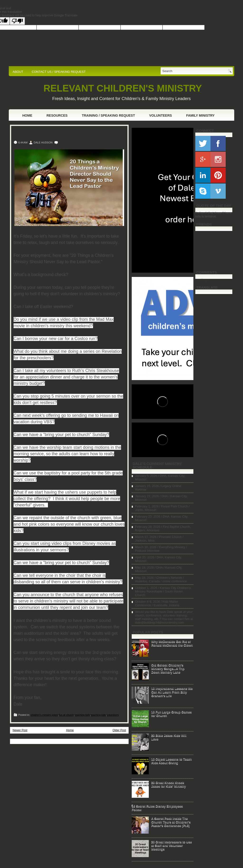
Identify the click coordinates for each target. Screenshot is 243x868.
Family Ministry (200, 115)
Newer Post (20, 730)
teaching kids (98, 715)
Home (27, 115)
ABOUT (18, 72)
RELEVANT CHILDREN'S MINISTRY (123, 88)
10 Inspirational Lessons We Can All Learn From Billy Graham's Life (172, 692)
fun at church (66, 715)
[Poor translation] (17, 21)
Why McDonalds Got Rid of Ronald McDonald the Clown (172, 643)
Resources (57, 115)
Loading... (202, 279)
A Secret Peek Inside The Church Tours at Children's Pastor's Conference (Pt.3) (171, 822)
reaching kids (82, 715)
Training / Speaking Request (108, 115)
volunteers (113, 715)
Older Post (119, 730)
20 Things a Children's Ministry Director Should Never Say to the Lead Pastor (63, 133)
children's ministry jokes (44, 715)
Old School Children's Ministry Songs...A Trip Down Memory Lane (168, 668)
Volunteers (161, 115)
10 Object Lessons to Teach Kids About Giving (171, 761)
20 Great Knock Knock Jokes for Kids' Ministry (168, 784)
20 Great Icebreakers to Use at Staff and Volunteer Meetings (171, 845)
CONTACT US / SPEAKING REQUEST (59, 72)
